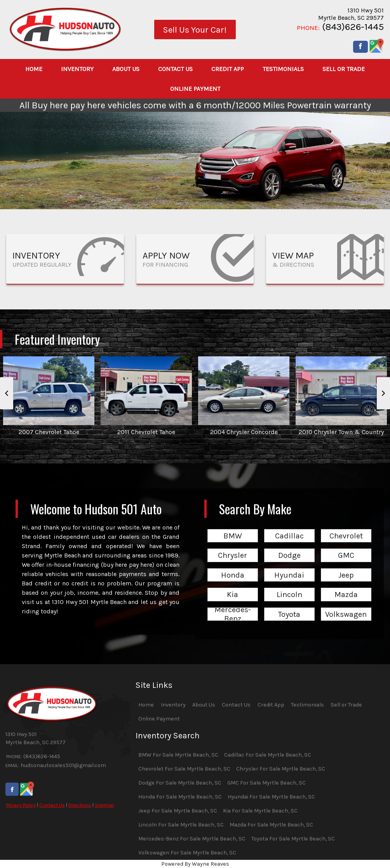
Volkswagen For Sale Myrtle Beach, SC (187, 853)
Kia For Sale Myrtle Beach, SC (260, 811)
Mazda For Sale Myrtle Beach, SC (271, 825)
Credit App (271, 705)
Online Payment (159, 719)
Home (146, 705)
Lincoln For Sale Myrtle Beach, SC (181, 825)
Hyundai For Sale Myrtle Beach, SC (271, 797)
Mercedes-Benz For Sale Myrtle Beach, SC (192, 839)
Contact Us (52, 805)
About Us (204, 705)
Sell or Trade (346, 705)
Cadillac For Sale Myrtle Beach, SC (268, 755)
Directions (80, 805)
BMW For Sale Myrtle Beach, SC (178, 755)
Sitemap (104, 805)
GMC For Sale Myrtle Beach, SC (266, 783)
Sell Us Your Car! (195, 30)
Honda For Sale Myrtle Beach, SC (180, 797)
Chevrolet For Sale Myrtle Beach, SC (184, 769)
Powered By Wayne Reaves (195, 864)
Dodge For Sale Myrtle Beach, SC (180, 783)
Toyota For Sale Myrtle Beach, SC (293, 839)
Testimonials (307, 705)
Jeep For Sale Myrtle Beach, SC (178, 811)
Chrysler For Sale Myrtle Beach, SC (281, 769)
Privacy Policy (21, 805)
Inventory (173, 705)
